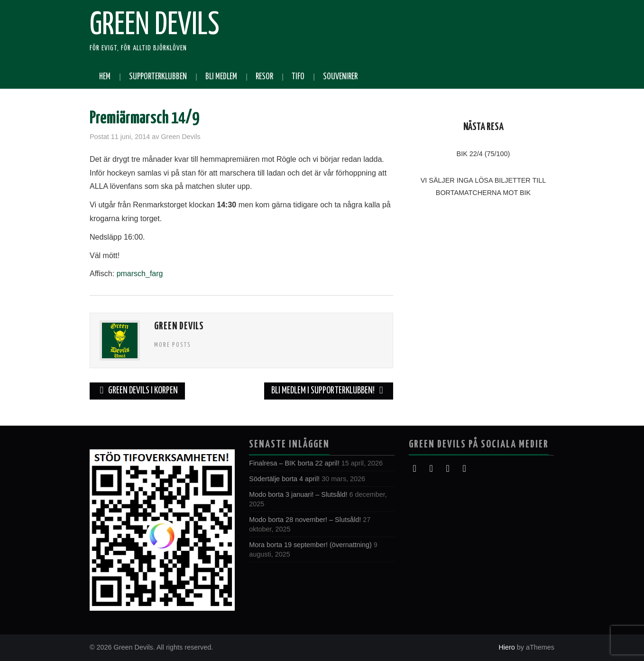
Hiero (506, 647)
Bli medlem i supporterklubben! (329, 391)
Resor (264, 77)
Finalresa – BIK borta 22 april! (294, 463)
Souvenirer (340, 77)
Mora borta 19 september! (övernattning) (310, 545)
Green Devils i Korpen (137, 391)
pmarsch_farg (140, 274)
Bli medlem (221, 77)
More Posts (173, 345)
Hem (105, 77)
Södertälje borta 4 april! (284, 479)
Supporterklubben (158, 77)
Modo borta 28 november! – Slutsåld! (305, 520)
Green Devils (155, 26)
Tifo (298, 77)
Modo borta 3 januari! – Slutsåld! (298, 494)
